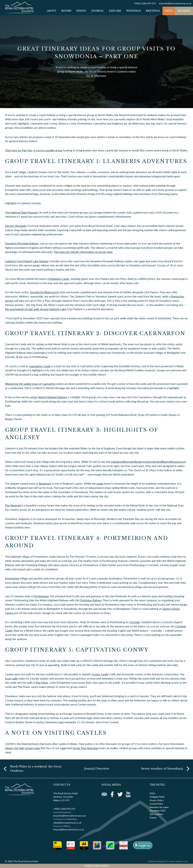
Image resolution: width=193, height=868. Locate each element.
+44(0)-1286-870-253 (145, 3)
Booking (184, 11)
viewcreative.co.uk (179, 861)
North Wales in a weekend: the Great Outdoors (36, 769)
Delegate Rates (157, 797)
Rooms (66, 11)
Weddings (133, 11)
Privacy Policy (157, 800)
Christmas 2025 (158, 811)
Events (153, 818)
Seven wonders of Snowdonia (162, 769)
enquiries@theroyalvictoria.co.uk (175, 3)
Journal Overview (97, 769)
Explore (115, 11)
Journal (98, 11)
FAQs (152, 793)
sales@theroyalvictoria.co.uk (67, 823)
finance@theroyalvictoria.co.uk (69, 829)
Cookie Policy (156, 804)
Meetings (153, 11)
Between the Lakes (159, 807)
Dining (81, 11)
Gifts (169, 11)
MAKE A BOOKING (97, 866)
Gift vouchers (157, 814)
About (52, 11)
